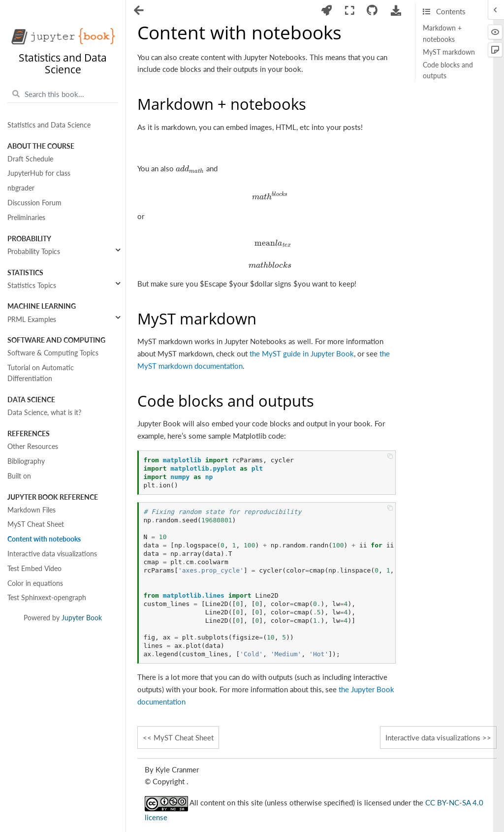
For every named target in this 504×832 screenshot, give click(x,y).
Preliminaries (26, 218)
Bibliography (26, 461)
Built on (19, 476)
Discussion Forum (34, 203)
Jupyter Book (82, 618)
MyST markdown (449, 52)
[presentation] (190, 168)
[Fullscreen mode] (349, 11)
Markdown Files (31, 510)
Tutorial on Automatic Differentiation (41, 373)
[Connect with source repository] (372, 11)
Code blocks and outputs (448, 70)
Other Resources (33, 447)
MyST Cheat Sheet (36, 524)
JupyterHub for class (39, 173)
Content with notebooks (44, 539)
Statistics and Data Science (49, 125)
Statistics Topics (32, 286)
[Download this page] (396, 11)
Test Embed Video (34, 569)
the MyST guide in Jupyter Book (302, 353)
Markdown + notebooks (442, 33)
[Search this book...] (63, 94)
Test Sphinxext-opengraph (47, 598)
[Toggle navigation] (140, 11)
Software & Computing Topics (53, 353)
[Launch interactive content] (327, 11)
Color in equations (35, 583)
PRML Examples (32, 320)
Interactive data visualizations (52, 554)
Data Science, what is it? (44, 413)
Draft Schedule (30, 159)
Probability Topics (34, 252)
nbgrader (21, 188)
